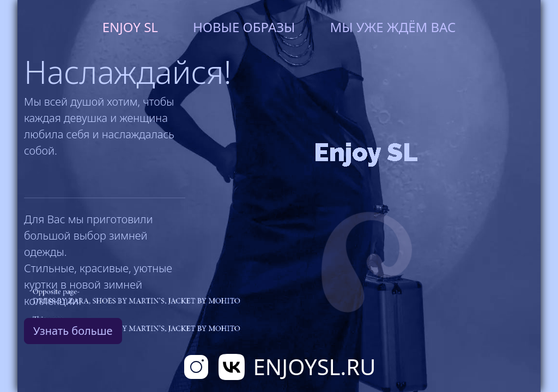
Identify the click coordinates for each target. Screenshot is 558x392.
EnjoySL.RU (315, 367)
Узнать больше (73, 331)
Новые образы (244, 27)
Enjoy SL (130, 27)
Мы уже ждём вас (393, 27)
